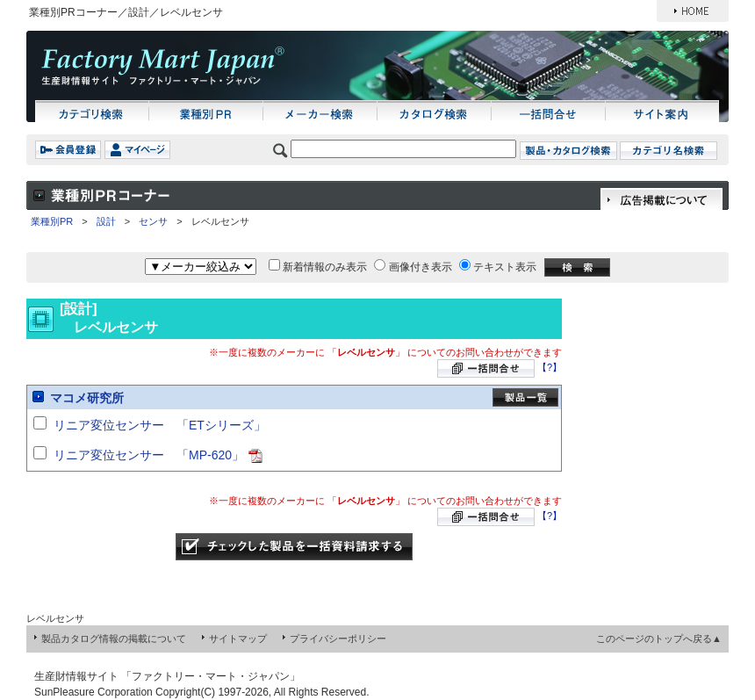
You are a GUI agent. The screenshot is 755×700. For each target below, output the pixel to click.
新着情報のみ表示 (325, 267)
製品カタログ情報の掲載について (114, 639)
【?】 (550, 367)
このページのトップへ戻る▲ (659, 639)
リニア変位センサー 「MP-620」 (149, 455)
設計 (106, 221)
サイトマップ (238, 639)
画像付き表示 (421, 267)
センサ (153, 221)
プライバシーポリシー (338, 639)
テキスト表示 (505, 267)
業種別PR (52, 221)
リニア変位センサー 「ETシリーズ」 (160, 425)
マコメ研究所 (87, 398)
